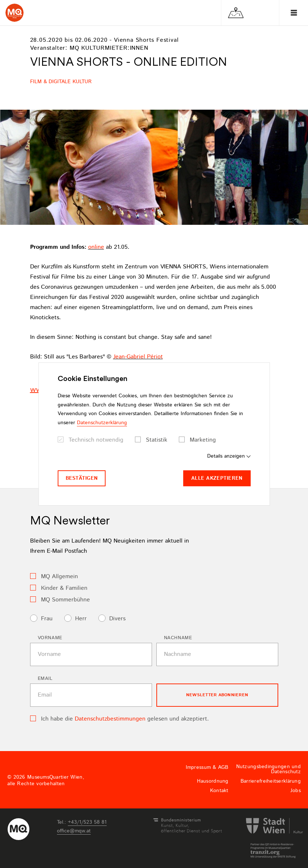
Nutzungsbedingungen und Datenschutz (268, 769)
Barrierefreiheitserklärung (271, 781)
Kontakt (219, 791)
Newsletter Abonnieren (217, 695)
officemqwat (74, 831)
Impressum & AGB (207, 767)
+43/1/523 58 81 (87, 822)
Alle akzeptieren (217, 478)
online (96, 247)
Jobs (295, 791)
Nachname (178, 638)
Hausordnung (213, 781)
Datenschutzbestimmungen (110, 719)
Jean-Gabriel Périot (138, 357)
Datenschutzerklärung (102, 423)
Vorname (50, 638)
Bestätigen (82, 478)
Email (45, 679)
